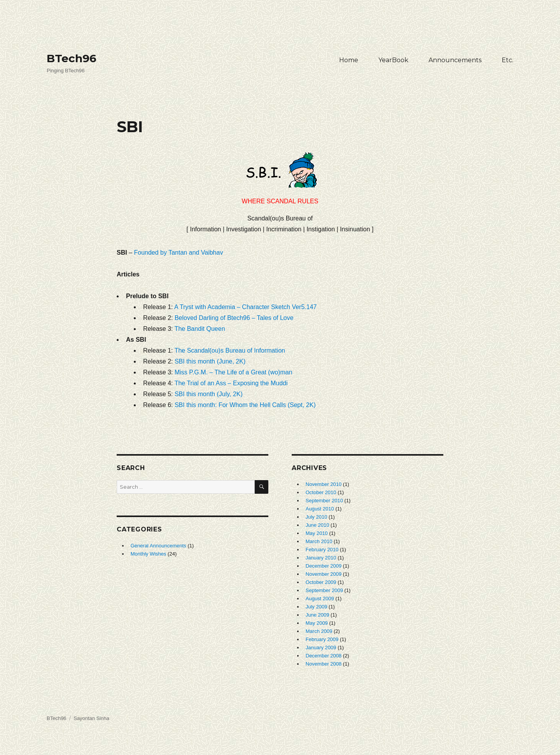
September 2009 (324, 590)
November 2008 (324, 664)
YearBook (393, 60)
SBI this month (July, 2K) (209, 394)
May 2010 (317, 533)
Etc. (507, 60)
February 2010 (322, 550)
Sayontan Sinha (91, 718)
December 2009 (324, 566)
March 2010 (319, 541)
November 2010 (324, 484)
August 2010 (320, 509)
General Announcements (158, 546)
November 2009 (324, 574)
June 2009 (318, 615)
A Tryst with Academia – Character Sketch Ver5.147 (245, 307)
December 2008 (324, 656)
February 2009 (322, 639)
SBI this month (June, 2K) (210, 361)
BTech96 (72, 58)
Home (349, 60)
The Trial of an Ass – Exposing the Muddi (231, 383)
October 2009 (321, 582)
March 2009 (319, 631)
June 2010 (318, 525)
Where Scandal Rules (280, 178)
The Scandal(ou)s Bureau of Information (230, 350)
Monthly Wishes (149, 554)
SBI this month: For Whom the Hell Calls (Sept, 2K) (245, 405)
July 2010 (317, 517)
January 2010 (321, 558)
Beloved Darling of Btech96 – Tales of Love (234, 318)
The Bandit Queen (200, 329)
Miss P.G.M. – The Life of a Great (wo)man (234, 372)
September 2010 (324, 501)
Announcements (455, 60)
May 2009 (317, 623)
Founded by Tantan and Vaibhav (178, 253)
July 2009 (317, 607)
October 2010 (321, 492)
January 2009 (321, 648)
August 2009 (320, 599)
